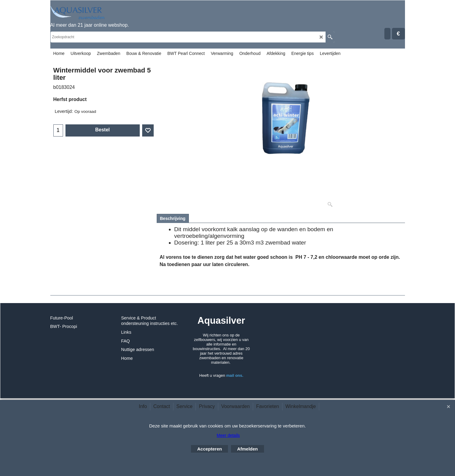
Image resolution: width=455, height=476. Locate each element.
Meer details (228, 435)
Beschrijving (173, 218)
